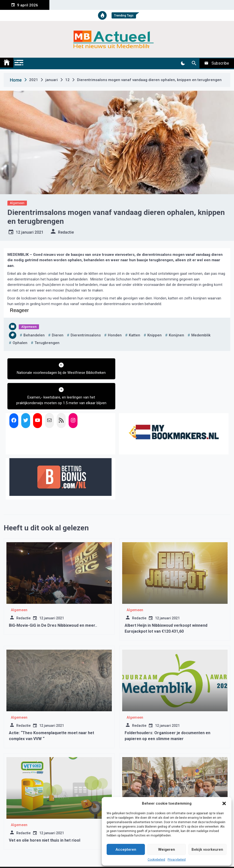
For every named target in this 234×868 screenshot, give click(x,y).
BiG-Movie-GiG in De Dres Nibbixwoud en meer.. (53, 601)
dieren (58, 335)
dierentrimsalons (86, 335)
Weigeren (167, 850)
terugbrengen (47, 343)
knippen (155, 335)
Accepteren (126, 850)
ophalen (20, 343)
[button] (224, 803)
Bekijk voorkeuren (207, 850)
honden (115, 335)
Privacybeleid (177, 860)
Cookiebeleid (156, 860)
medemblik (201, 335)
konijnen (176, 335)
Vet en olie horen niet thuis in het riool (45, 816)
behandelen (34, 335)
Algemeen (17, 203)
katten (135, 335)
